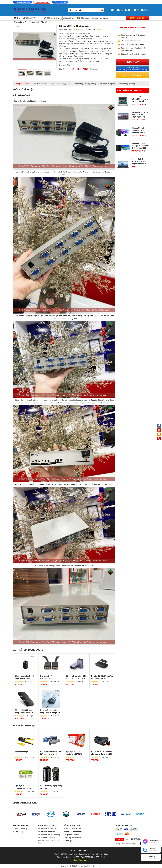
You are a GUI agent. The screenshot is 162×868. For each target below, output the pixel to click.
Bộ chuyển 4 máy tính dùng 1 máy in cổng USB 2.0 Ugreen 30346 (50, 713)
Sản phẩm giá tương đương (85, 84)
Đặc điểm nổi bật (40, 84)
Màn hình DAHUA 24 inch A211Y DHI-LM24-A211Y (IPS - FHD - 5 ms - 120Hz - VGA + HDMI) (140, 115)
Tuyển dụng (18, 832)
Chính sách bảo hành (47, 832)
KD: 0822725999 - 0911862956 (130, 10)
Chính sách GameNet (47, 838)
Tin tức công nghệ (42, 2)
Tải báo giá (68, 841)
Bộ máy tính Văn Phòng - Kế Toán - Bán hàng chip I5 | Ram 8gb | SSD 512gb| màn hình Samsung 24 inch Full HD (139, 130)
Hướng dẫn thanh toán (73, 832)
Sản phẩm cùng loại (107, 84)
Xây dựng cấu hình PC (73, 838)
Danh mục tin (138, 18)
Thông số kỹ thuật (22, 84)
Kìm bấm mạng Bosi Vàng (25, 752)
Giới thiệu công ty (20, 829)
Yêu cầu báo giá (60, 2)
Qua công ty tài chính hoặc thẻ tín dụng (133, 68)
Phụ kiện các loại (32, 22)
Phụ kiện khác (47, 22)
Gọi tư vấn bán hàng (23, 2)
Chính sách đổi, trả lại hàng (49, 835)
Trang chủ (18, 22)
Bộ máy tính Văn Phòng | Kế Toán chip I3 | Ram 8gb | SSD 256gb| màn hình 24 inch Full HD (140, 146)
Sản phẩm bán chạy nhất (60, 84)
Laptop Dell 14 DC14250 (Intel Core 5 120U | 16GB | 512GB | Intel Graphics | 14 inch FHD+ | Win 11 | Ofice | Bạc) (140, 99)
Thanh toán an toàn (124, 825)
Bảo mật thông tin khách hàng (48, 842)
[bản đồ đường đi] (81, 860)
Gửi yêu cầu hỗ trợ (71, 835)
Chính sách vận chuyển (48, 829)
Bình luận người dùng (127, 84)
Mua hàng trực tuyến (72, 829)
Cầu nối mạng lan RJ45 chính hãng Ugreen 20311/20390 (24, 678)
